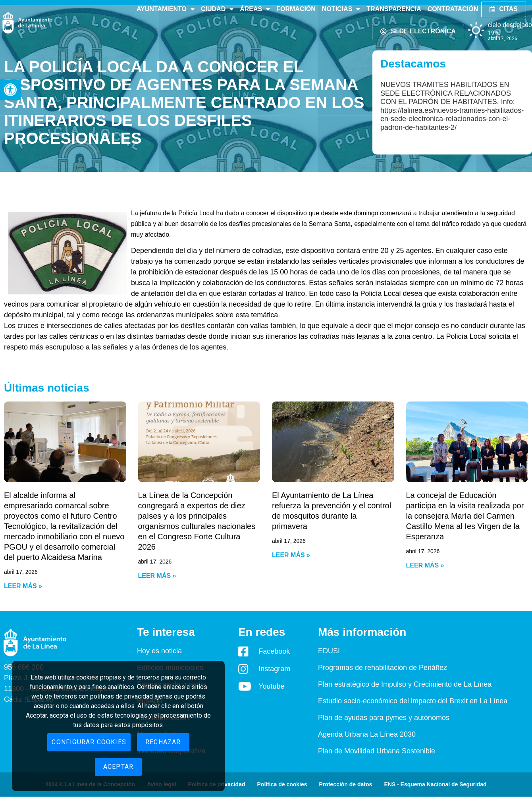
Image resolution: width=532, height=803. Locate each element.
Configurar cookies (89, 742)
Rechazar (163, 742)
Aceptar (118, 767)
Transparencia (394, 9)
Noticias (341, 9)
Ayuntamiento (166, 9)
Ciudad (217, 9)
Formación (296, 9)
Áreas (255, 9)
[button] (10, 90)
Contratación (453, 9)
